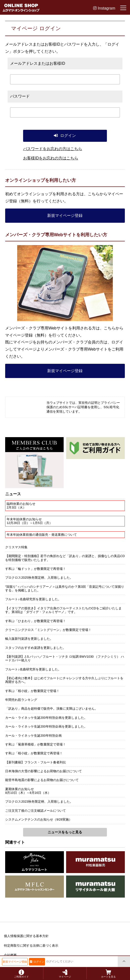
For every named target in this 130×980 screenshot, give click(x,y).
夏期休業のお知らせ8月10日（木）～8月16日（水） (28, 791)
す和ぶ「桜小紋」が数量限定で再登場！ (34, 753)
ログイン (37, 962)
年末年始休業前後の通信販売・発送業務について (42, 535)
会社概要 (10, 955)
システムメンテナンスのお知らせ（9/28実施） (39, 819)
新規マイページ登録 (65, 216)
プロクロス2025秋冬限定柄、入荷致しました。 (39, 578)
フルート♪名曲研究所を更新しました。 (33, 599)
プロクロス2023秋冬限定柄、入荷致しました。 (39, 802)
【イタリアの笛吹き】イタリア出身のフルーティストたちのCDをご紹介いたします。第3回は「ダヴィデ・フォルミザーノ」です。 (63, 610)
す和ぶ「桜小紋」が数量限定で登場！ (32, 691)
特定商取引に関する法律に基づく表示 (31, 946)
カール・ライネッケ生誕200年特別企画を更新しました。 (46, 718)
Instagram (104, 8)
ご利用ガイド (21, 974)
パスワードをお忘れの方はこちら (53, 149)
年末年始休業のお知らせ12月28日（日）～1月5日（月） (29, 521)
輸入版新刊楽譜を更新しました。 (29, 639)
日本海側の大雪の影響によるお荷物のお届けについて (43, 771)
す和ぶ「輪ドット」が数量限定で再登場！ (36, 569)
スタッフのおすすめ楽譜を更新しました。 (36, 648)
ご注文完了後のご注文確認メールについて (36, 811)
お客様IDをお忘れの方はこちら (51, 158)
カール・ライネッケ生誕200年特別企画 (33, 736)
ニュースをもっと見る (65, 832)
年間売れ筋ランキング (21, 700)
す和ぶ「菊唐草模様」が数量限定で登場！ (36, 744)
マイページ (65, 974)
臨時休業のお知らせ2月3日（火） (21, 506)
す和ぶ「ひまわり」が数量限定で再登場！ (36, 621)
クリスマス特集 (16, 547)
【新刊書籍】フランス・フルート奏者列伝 (36, 762)
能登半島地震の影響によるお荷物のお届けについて (42, 780)
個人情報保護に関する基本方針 (26, 936)
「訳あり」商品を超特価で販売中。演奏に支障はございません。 (51, 709)
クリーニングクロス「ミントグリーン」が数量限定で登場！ (48, 630)
